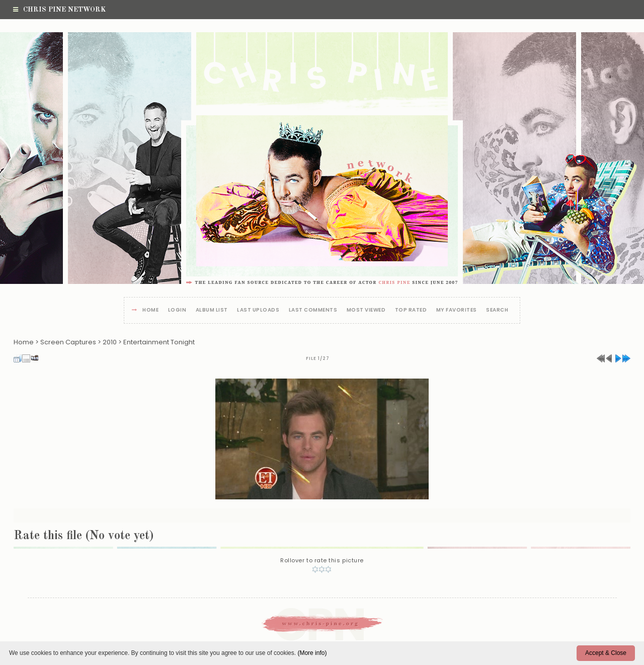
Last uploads (258, 310)
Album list (212, 310)
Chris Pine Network (59, 10)
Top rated (411, 310)
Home (150, 310)
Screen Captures (68, 342)
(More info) (312, 653)
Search (497, 310)
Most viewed (366, 310)
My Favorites (457, 310)
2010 (110, 342)
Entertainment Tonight (159, 342)
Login (177, 310)
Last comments (313, 310)
